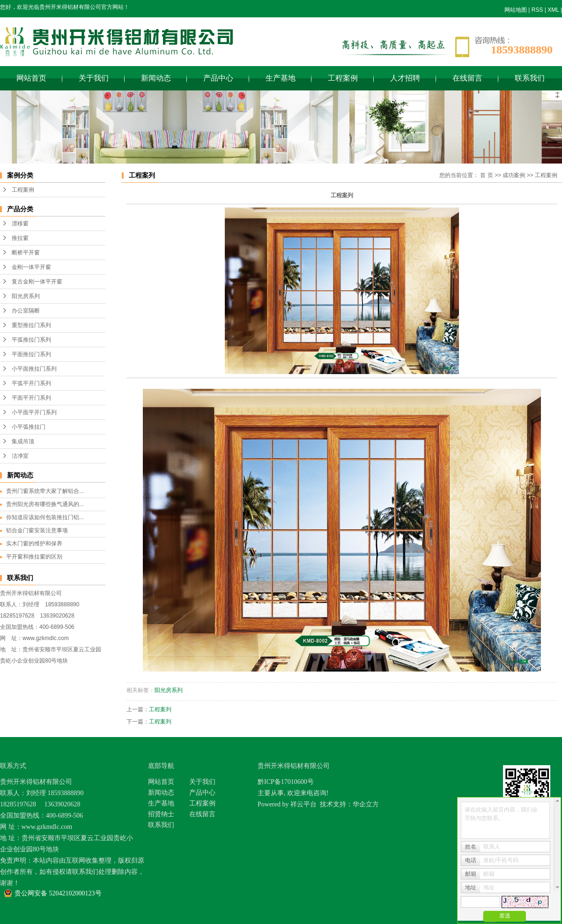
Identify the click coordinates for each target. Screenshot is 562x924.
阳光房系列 (26, 296)
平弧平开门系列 (31, 383)
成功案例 (514, 175)
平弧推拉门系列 (31, 340)
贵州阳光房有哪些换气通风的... (45, 504)
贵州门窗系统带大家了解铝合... (45, 491)
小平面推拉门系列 (34, 369)
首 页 (486, 175)
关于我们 (94, 78)
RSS (537, 10)
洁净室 (20, 456)
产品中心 (218, 78)
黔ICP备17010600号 (286, 782)
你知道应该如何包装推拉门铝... (45, 517)
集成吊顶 (23, 441)
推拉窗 (20, 238)
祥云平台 (303, 804)
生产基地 (281, 78)
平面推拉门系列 (31, 354)
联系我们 (530, 78)
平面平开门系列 (31, 398)
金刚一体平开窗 (31, 267)
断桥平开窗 (26, 253)
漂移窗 (20, 224)
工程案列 (160, 709)
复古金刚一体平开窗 (37, 282)
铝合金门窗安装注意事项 (37, 530)
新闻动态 (156, 78)
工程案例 (343, 78)
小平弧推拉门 (29, 427)
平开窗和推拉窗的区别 (34, 557)
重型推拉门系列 (31, 325)
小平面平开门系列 (34, 412)
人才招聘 (405, 78)
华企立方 (366, 804)
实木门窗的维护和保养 (34, 544)
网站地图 (516, 10)
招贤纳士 (161, 814)
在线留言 (467, 78)
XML (553, 10)
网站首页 (31, 78)
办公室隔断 (26, 311)
